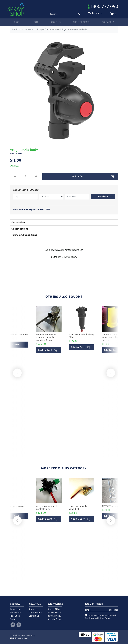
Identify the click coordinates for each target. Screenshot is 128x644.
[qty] (25, 197)
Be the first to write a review (64, 257)
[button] (64, 257)
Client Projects (81, 22)
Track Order (15, 613)
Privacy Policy (54, 613)
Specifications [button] (20, 229)
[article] (49, 379)
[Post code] (77, 197)
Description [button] (18, 222)
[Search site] (80, 14)
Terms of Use (54, 609)
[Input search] (66, 14)
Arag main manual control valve (46, 508)
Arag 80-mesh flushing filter (82, 336)
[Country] (51, 197)
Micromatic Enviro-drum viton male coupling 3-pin (46, 337)
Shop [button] (17, 22)
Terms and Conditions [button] (24, 235)
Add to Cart (93, 176)
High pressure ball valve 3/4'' (79, 508)
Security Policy (54, 619)
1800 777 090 (103, 6)
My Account (94, 13)
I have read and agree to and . (101, 616)
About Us (56, 22)
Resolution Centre (15, 618)
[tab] (64, 222)
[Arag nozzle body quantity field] (26, 176)
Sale (36, 22)
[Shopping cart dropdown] (113, 14)
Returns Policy (54, 616)
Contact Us (108, 22)
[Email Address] (97, 610)
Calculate (102, 197)
